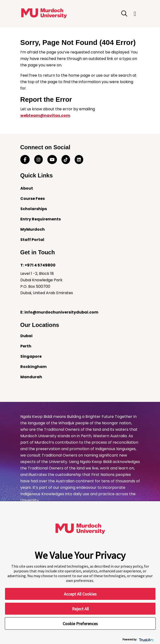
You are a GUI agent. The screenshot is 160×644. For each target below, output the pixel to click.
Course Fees (33, 199)
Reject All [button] (80, 609)
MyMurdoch (33, 229)
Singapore (31, 356)
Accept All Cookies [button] (80, 594)
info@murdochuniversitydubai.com (61, 312)
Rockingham (33, 367)
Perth (26, 346)
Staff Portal (32, 240)
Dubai (26, 336)
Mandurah (31, 377)
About (27, 188)
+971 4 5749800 (40, 265)
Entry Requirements (41, 219)
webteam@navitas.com (45, 115)
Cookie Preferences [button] (80, 624)
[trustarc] (146, 639)
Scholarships (34, 209)
